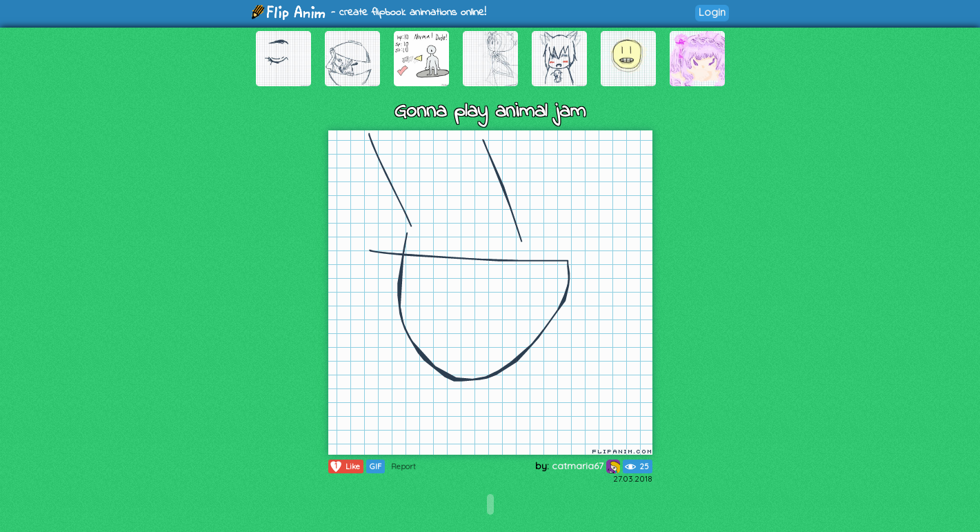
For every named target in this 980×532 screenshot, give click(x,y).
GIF (376, 466)
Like (344, 466)
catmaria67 (586, 466)
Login (712, 12)
